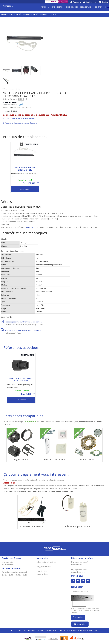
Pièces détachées (72, 7)
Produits (61, 7)
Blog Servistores (44, 567)
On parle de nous (79, 572)
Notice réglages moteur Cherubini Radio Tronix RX (22, 322)
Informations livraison (46, 562)
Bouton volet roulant (54, 459)
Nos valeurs (76, 565)
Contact (98, 7)
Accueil (44, 7)
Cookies (53, 630)
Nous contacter (9, 565)
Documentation (87, 7)
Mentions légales (43, 630)
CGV (11, 630)
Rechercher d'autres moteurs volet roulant (20, 123)
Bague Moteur (21, 459)
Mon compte (7, 562)
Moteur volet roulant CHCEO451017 (25, 169)
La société (51, 7)
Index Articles (32, 630)
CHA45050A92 (30, 227)
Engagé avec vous (79, 569)
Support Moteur (88, 459)
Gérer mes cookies (63, 630)
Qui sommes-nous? (80, 562)
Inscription (80, 624)
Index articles (42, 574)
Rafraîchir (78, 617)
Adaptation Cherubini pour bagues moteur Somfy (20, 386)
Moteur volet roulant (20, 14)
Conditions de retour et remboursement (19, 118)
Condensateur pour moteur (76, 526)
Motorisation (6, 14)
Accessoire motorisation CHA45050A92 (21, 379)
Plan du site (42, 571)
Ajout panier (25, 189)
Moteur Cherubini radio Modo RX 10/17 (24, 175)
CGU (15, 630)
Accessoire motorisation (32, 526)
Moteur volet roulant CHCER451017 (43, 14)
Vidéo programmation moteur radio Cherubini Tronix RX (24, 330)
